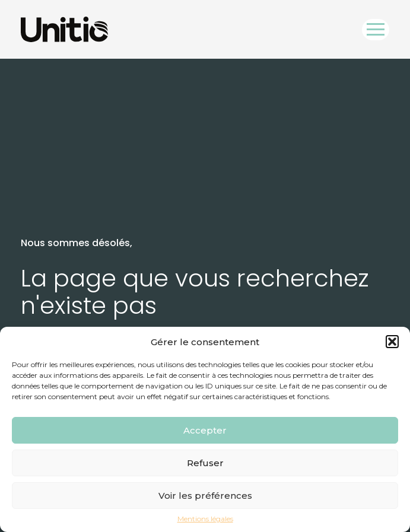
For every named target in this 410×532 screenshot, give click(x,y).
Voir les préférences (205, 496)
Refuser (205, 463)
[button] (392, 342)
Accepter (205, 430)
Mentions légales (205, 519)
